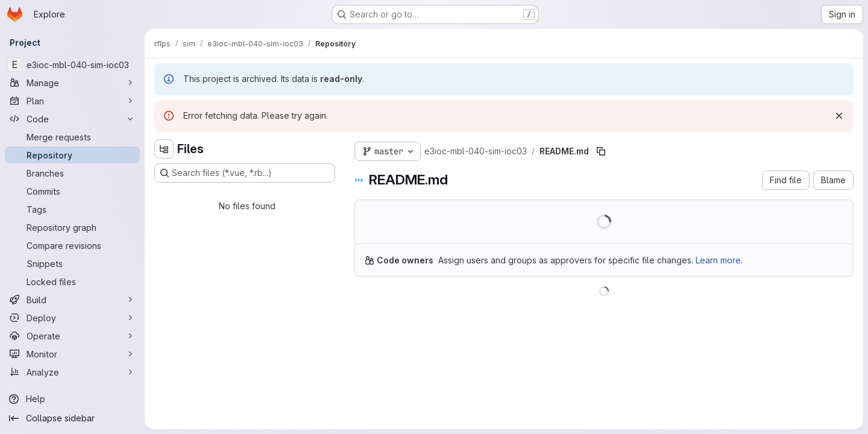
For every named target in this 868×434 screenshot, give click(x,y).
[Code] (72, 119)
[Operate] (72, 336)
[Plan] (72, 101)
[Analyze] (72, 372)
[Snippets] (72, 263)
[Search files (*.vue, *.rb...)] (245, 173)
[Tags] (72, 209)
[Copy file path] (601, 151)
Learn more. (719, 260)
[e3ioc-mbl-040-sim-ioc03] (72, 64)
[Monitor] (72, 354)
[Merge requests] (72, 137)
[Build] (72, 300)
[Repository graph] (72, 227)
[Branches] (72, 173)
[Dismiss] (839, 116)
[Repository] (72, 155)
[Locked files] (72, 281)
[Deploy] (72, 318)
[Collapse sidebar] (72, 418)
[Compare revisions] (72, 245)
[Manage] (72, 83)
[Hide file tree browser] (164, 149)
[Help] (72, 399)
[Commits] (72, 191)
